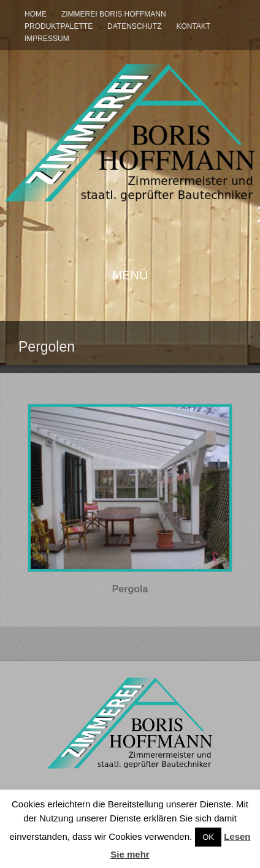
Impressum (47, 39)
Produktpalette (59, 26)
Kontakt (193, 26)
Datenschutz (134, 26)
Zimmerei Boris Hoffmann (114, 14)
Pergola (130, 589)
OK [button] (208, 837)
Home (36, 14)
